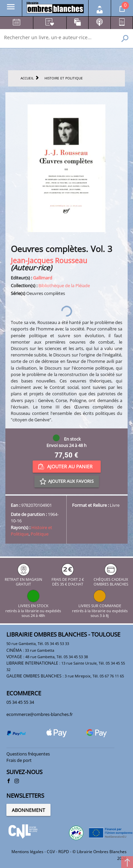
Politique (40, 534)
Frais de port (19, 760)
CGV (51, 852)
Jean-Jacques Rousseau (49, 260)
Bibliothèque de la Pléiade (64, 286)
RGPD (64, 852)
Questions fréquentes (28, 754)
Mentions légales (27, 852)
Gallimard (43, 278)
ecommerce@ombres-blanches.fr (40, 714)
